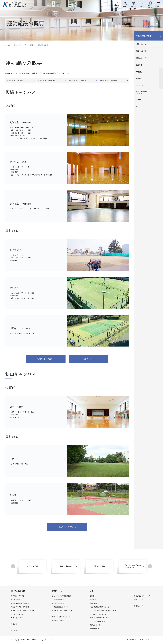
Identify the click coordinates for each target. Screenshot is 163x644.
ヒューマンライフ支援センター (62, 610)
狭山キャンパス (141, 51)
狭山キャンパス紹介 (66, 527)
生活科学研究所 (57, 600)
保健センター (94, 625)
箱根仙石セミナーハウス (142, 596)
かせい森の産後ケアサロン (99, 618)
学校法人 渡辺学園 (18, 591)
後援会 (13, 624)
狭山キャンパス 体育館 (77, 81)
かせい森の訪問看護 (96, 621)
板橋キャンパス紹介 (45, 359)
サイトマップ (131, 640)
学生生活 (149, 72)
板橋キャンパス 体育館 (15, 81)
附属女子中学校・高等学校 (20, 607)
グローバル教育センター (60, 617)
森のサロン (93, 603)
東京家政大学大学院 (18, 596)
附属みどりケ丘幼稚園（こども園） (23, 610)
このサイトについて (145, 640)
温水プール (87, 359)
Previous (13, 566)
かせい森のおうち (17, 618)
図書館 (92, 596)
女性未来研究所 (57, 603)
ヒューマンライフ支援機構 (61, 596)
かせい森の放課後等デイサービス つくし (103, 610)
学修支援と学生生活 (19, 45)
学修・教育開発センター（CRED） (144, 93)
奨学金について (141, 58)
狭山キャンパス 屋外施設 (109, 81)
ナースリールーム (17, 614)
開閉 (161, 72)
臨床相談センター (58, 620)
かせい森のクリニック (97, 614)
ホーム (7, 45)
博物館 (92, 600)
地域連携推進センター (59, 607)
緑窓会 (13, 630)
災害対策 (139, 65)
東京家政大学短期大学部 (19, 603)
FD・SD (139, 106)
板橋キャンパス (141, 44)
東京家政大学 (15, 600)
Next (150, 566)
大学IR (138, 100)
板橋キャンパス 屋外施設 (47, 81)
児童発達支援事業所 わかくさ (100, 607)
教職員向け (138, 606)
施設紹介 (32, 45)
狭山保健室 (93, 629)
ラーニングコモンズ (149, 86)
